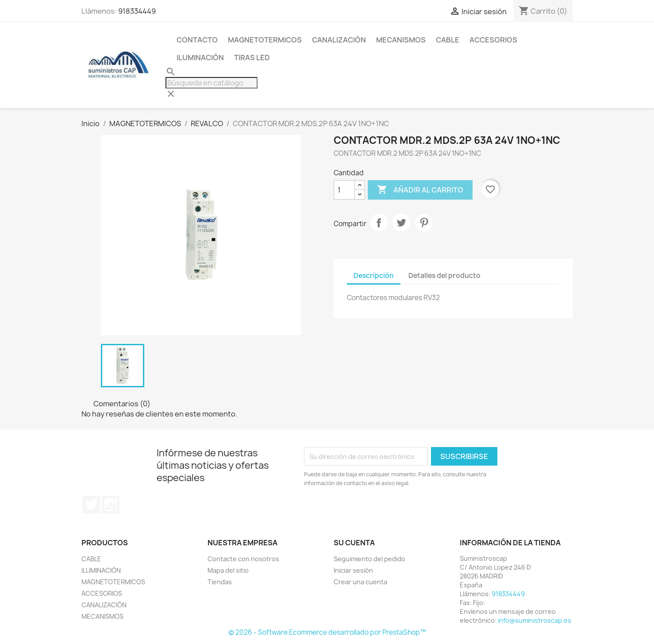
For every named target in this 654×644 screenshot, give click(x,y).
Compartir (379, 223)
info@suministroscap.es (535, 620)
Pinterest (424, 223)
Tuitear (401, 223)
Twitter (91, 505)
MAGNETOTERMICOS (265, 40)
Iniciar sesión (353, 570)
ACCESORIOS (493, 40)
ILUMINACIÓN (200, 58)
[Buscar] (212, 83)
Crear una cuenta (360, 582)
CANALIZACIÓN (339, 40)
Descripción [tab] (374, 276)
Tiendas (220, 582)
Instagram (111, 505)
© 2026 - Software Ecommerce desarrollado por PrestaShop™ (327, 632)
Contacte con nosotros (243, 559)
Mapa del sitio (228, 570)
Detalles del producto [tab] (444, 276)
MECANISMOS (401, 40)
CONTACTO (197, 40)
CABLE (448, 40)
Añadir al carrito (420, 190)
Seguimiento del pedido (369, 559)
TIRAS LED (252, 58)
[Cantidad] (344, 190)
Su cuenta (354, 543)
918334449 (137, 11)
